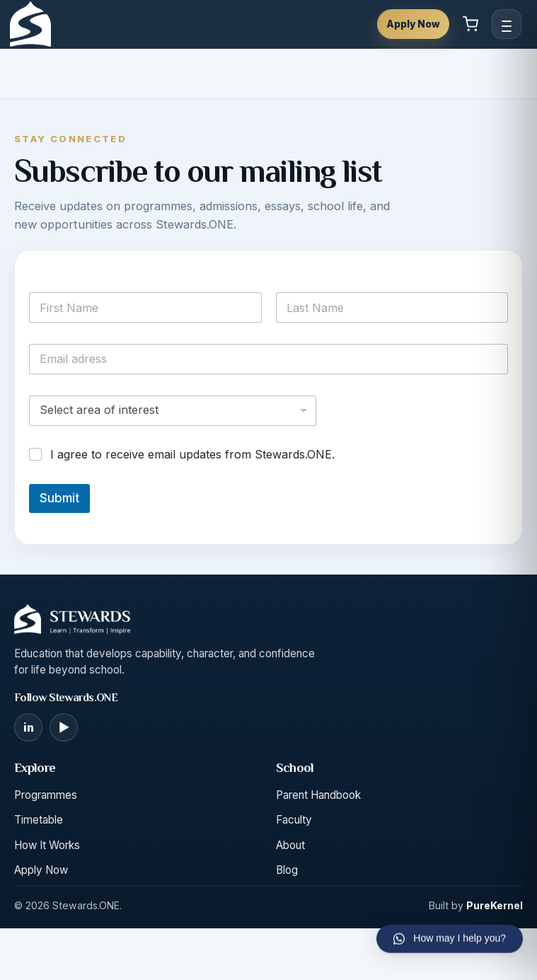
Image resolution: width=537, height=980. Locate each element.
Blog (287, 870)
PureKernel (495, 905)
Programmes (46, 795)
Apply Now (413, 24)
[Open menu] (507, 24)
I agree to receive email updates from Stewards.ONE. (192, 454)
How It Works (47, 845)
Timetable (39, 820)
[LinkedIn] (28, 727)
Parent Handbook (318, 795)
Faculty (294, 820)
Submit (59, 498)
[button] (450, 928)
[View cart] (470, 24)
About (290, 845)
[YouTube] (64, 727)
